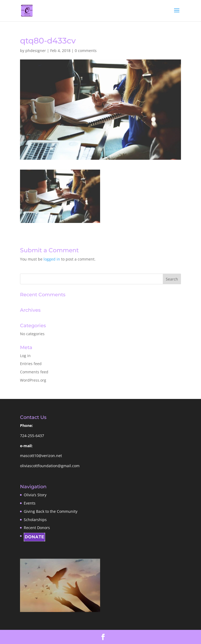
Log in (25, 356)
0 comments (86, 51)
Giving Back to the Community (51, 511)
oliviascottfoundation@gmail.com (50, 466)
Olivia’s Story (35, 495)
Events (30, 503)
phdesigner (36, 51)
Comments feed (34, 372)
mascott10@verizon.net (41, 456)
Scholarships (35, 520)
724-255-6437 (32, 436)
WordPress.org (33, 380)
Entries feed (31, 364)
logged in (52, 259)
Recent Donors (37, 528)
